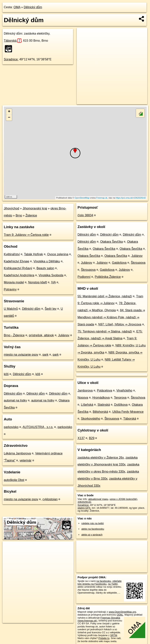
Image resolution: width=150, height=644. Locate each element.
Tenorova (120, 398)
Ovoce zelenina (58, 254)
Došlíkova (121, 405)
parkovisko (11, 427)
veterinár (26, 460)
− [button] (9, 118)
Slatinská (104, 405)
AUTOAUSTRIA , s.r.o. (38, 427)
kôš (6, 374)
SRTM (114, 635)
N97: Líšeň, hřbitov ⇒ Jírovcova (120, 324)
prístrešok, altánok (41, 335)
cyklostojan (50, 499)
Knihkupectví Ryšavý (18, 268)
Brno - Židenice (14, 335)
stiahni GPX (84, 508)
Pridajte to (104, 638)
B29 (92, 438)
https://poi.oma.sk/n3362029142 (131, 198)
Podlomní (84, 277)
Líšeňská (87, 405)
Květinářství (12, 254)
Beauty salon (45, 268)
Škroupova (138, 263)
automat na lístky (15, 400)
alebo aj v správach (92, 535)
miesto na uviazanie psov (21, 355)
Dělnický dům (33, 7)
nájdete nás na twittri (93, 523)
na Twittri (113, 584)
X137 (81, 438)
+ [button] (9, 112)
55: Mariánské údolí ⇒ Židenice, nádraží (105, 296)
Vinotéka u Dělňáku (47, 261)
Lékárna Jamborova (17, 453)
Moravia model (14, 282)
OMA (17, 7)
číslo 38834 (85, 215)
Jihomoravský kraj (35, 208)
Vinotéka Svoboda (51, 275)
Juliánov (64, 335)
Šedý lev (50, 309)
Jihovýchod (11, 208)
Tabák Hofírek (34, 254)
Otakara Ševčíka (112, 242)
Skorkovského (91, 419)
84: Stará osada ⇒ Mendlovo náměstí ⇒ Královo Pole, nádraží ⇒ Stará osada (111, 317)
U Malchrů (11, 309)
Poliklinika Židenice (108, 277)
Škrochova (138, 398)
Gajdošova (119, 263)
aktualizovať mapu (98, 499)
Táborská (13, 41)
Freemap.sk (102, 198)
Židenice (31, 215)
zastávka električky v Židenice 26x (101, 458)
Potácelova (105, 391)
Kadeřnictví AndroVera (19, 275)
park (45, 355)
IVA (53, 282)
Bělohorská (100, 412)
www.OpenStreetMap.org (122, 612)
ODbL (120, 615)
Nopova (83, 398)
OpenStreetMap (82, 198)
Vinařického (124, 391)
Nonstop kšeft (37, 282)
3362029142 (84, 502)
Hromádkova (101, 398)
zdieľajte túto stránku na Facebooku (99, 582)
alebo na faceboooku (93, 529)
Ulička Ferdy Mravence (128, 412)
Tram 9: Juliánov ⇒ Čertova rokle (26, 235)
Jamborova (85, 391)
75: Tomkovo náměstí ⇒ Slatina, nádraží (105, 331)
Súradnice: (11, 59)
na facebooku (104, 581)
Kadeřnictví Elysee (17, 261)
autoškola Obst (14, 480)
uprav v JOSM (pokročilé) (123, 499)
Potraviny (10, 289)
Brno (19, 215)
